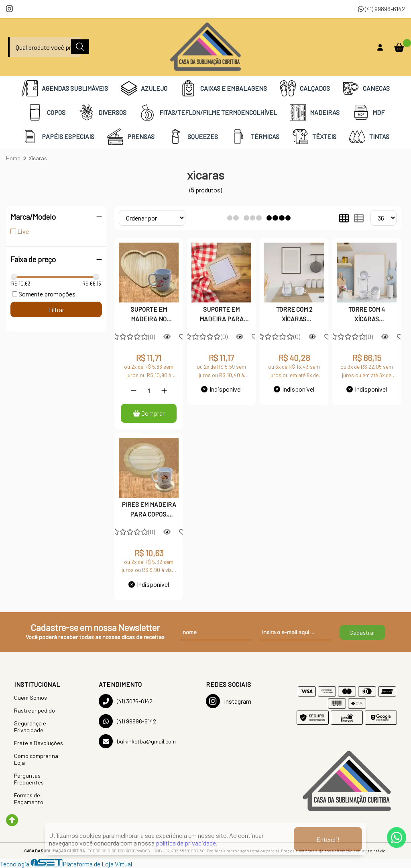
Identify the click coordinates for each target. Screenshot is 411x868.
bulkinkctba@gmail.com (137, 741)
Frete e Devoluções (39, 743)
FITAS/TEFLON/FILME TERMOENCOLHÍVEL (208, 112)
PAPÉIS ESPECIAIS (58, 137)
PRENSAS (131, 137)
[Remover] (134, 391)
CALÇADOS (305, 88)
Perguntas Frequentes (29, 779)
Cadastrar (362, 632)
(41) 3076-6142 (126, 701)
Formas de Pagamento (29, 799)
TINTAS (369, 137)
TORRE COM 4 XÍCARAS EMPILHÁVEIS (367, 315)
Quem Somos (31, 697)
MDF (368, 112)
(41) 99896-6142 (381, 9)
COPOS (46, 112)
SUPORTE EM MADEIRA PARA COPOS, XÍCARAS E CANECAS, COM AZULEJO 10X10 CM (221, 315)
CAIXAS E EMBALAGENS (224, 88)
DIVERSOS (102, 112)
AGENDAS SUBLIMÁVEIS (65, 88)
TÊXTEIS (314, 137)
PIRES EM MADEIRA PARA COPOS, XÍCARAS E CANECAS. (149, 510)
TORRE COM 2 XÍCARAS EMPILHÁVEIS (294, 315)
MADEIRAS (315, 112)
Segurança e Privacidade (30, 727)
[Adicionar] (164, 391)
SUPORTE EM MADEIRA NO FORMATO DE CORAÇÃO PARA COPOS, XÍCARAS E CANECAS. (149, 315)
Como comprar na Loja (36, 759)
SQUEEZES (193, 137)
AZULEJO (144, 88)
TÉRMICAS (255, 137)
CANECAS (366, 88)
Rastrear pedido (35, 710)
